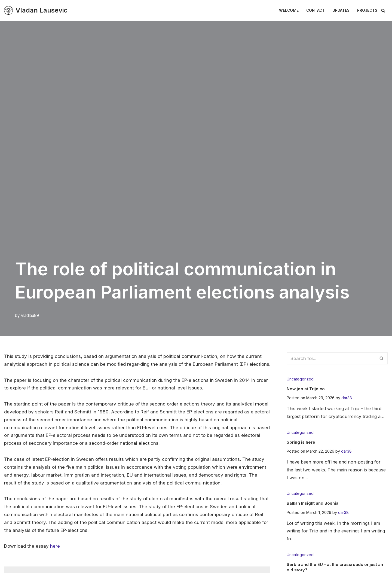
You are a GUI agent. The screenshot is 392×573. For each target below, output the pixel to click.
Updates (341, 10)
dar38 (347, 398)
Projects (367, 10)
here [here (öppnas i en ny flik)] (55, 554)
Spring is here (301, 442)
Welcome (289, 10)
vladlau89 (30, 316)
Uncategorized (300, 379)
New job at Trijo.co (307, 389)
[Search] (383, 10)
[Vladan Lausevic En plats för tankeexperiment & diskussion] (36, 10)
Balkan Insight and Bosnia (314, 503)
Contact (316, 10)
